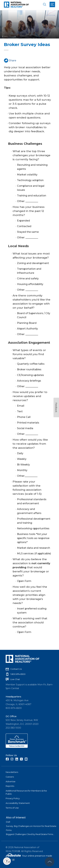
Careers (10, 777)
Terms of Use (12, 808)
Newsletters (12, 772)
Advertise (11, 781)
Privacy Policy (13, 798)
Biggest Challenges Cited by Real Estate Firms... (30, 834)
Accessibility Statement (18, 803)
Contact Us (16, 669)
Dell (8, 822)
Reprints (10, 786)
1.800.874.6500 (18, 674)
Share (10, 60)
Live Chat (15, 679)
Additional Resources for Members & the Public (26, 792)
